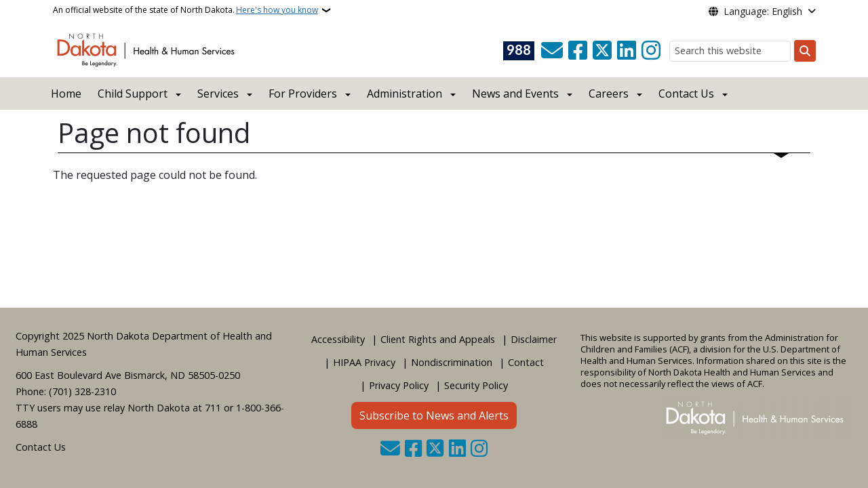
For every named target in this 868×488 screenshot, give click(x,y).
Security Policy (476, 385)
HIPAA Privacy (364, 362)
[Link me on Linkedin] (627, 51)
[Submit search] (805, 51)
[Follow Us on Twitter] (602, 51)
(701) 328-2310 (82, 391)
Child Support (133, 94)
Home (66, 94)
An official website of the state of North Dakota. (185, 10)
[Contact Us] (552, 51)
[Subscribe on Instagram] (651, 51)
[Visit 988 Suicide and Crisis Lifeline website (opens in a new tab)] (519, 51)
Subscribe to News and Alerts (434, 415)
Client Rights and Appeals (438, 339)
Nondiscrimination (452, 362)
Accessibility (338, 339)
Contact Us (41, 447)
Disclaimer (534, 339)
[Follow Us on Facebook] (578, 51)
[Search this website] (730, 51)
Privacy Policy (399, 385)
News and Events (515, 94)
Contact (526, 362)
